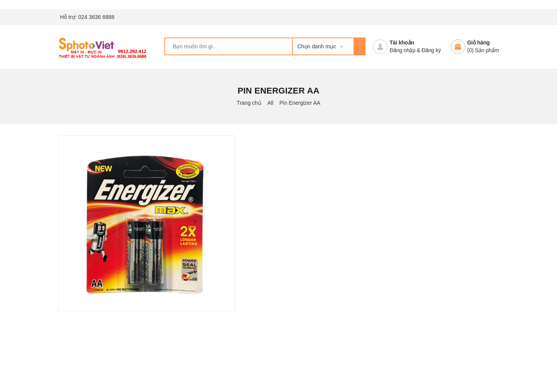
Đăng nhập (402, 50)
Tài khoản (402, 43)
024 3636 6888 (96, 17)
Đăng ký (431, 50)
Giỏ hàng (478, 43)
